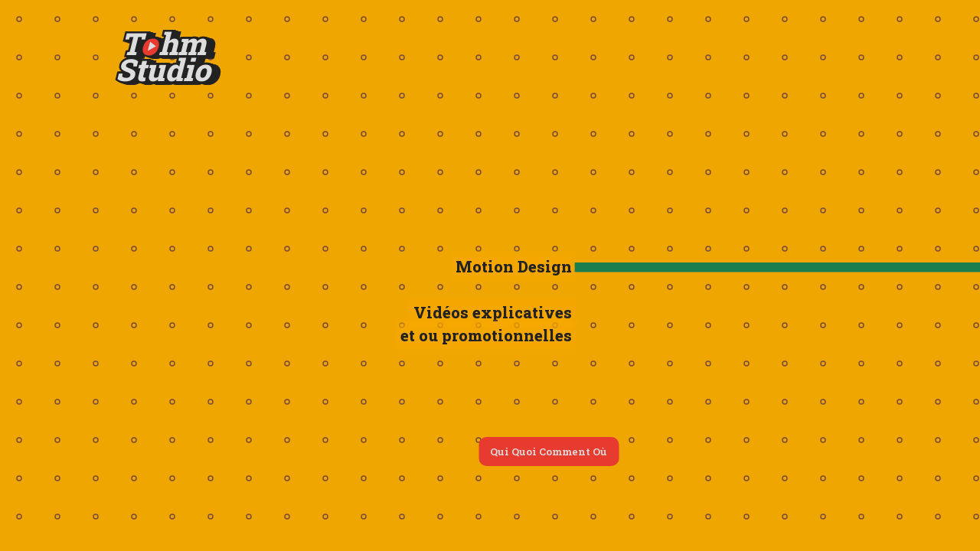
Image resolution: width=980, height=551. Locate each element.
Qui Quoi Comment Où (549, 452)
